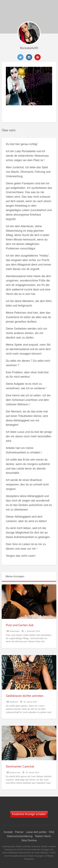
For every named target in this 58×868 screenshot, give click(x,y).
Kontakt (8, 832)
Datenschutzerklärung (20, 836)
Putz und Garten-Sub (20, 625)
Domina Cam (15, 773)
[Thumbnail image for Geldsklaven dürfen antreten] (29, 672)
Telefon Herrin (43, 836)
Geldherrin (14, 702)
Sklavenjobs (15, 631)
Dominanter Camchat (20, 766)
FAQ (52, 832)
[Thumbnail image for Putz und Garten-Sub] (29, 602)
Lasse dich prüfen (36, 832)
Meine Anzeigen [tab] (15, 576)
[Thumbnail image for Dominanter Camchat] (29, 743)
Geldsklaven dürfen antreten (25, 696)
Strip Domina (29, 840)
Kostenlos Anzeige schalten (29, 814)
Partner (19, 832)
